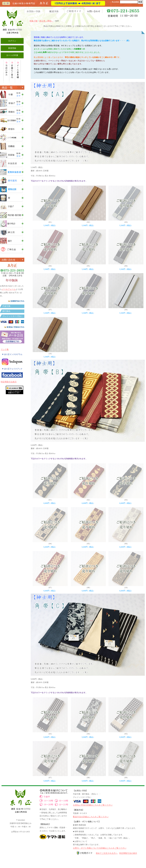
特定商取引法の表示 (128, 853)
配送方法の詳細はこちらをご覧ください (91, 817)
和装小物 (33, 21)
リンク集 (5, 349)
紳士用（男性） (46, 21)
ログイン (12, 41)
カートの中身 (12, 55)
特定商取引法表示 (9, 382)
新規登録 (12, 48)
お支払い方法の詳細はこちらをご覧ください (93, 805)
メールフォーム (9, 289)
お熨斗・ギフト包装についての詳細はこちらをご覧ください (100, 848)
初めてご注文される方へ (107, 853)
